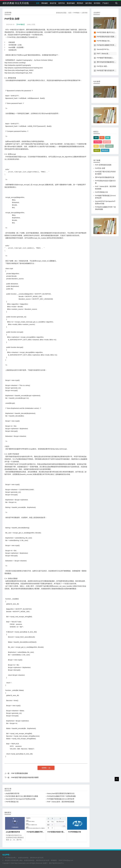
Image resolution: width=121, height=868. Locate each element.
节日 (102, 138)
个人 (102, 146)
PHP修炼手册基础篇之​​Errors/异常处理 (61, 799)
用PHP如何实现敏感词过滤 (105, 177)
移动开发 (53, 3)
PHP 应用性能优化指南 (20, 773)
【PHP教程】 (21, 24)
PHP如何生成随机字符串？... (107, 45)
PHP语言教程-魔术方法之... (106, 32)
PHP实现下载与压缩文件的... (107, 70)
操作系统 (89, 3)
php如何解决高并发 (13, 793)
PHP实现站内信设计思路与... (107, 37)
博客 (108, 138)
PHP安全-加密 (100, 168)
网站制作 (105, 150)
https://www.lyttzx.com (22, 863)
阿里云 (97, 150)
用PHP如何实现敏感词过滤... (107, 62)
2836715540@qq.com (66, 860)
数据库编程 (71, 3)
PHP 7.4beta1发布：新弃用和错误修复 (61, 802)
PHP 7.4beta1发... (103, 54)
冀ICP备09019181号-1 (56, 863)
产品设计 (106, 3)
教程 (96, 146)
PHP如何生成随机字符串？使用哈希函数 (61, 796)
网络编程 (45, 3)
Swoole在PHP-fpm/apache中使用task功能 (21, 799)
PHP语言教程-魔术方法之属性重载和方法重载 (22, 796)
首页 (38, 3)
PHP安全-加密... (102, 66)
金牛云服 (107, 142)
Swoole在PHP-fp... (103, 49)
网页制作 (80, 3)
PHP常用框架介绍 (12, 802)
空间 (96, 138)
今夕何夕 (98, 142)
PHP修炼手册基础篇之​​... (105, 58)
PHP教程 (76, 13)
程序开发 (62, 3)
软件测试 (97, 3)
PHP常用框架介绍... (104, 41)
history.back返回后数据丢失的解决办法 (61, 793)
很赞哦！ (45, 768)
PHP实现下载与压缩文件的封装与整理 (25, 777)
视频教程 (109, 146)
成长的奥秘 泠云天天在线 (16, 3)
